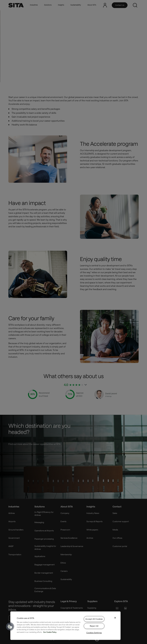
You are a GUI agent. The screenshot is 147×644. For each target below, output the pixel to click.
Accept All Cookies (94, 619)
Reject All (94, 626)
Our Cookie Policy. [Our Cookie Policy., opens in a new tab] (50, 632)
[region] (65, 626)
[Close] (115, 618)
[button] (10, 627)
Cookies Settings (94, 633)
